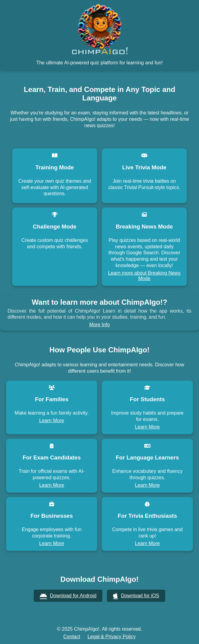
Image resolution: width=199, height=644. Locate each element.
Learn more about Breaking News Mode (144, 276)
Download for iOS (136, 596)
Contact (72, 637)
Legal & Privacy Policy (112, 637)
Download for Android (68, 596)
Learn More (52, 420)
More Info (100, 325)
